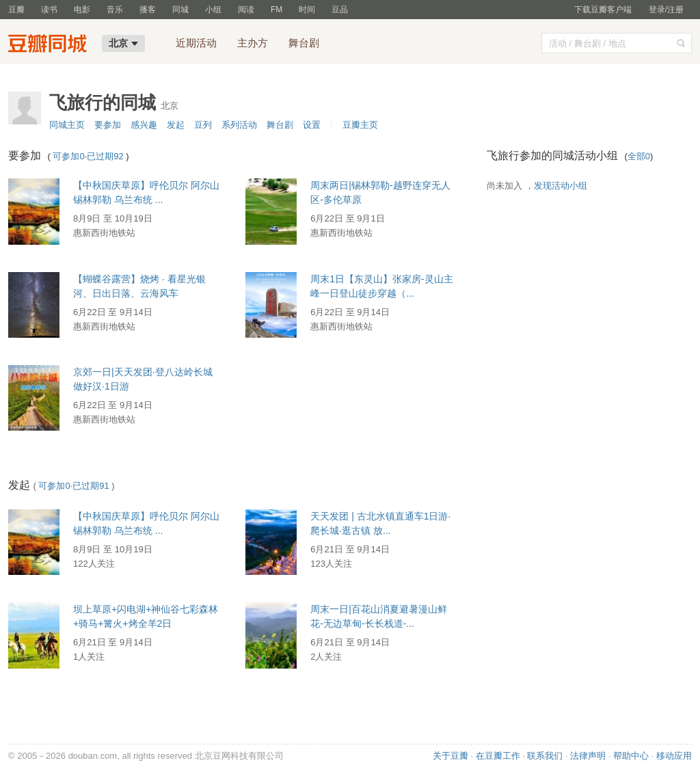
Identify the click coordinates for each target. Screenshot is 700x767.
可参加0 (68, 156)
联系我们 (545, 756)
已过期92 (105, 156)
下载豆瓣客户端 (603, 10)
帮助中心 (631, 756)
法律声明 (588, 756)
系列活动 (239, 125)
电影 (82, 10)
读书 (49, 10)
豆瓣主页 (360, 125)
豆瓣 (16, 10)
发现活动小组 (561, 186)
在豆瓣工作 (498, 756)
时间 (307, 10)
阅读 (246, 10)
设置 (312, 125)
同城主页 (67, 125)
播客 (148, 10)
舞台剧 (304, 43)
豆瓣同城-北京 (51, 45)
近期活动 (196, 43)
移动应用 (674, 756)
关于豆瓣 (450, 756)
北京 (123, 43)
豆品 (340, 10)
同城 (180, 10)
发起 (176, 125)
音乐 (115, 10)
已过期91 (91, 486)
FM (277, 10)
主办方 (253, 43)
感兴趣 (144, 125)
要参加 (108, 125)
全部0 (639, 156)
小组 (213, 10)
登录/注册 (666, 10)
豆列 (203, 125)
